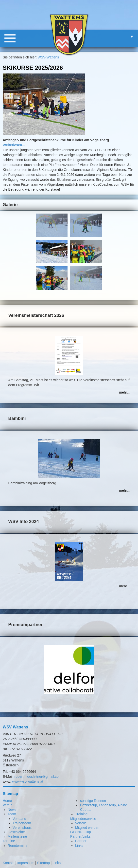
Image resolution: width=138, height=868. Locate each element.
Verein (8, 805)
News (12, 810)
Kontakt (9, 863)
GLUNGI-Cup (81, 832)
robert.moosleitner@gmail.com (38, 777)
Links (79, 846)
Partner (81, 841)
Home (7, 801)
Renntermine (17, 846)
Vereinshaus (22, 828)
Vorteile (81, 823)
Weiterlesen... (14, 145)
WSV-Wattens (48, 57)
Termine (9, 841)
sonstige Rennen (93, 801)
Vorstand (19, 819)
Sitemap (43, 863)
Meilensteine (17, 836)
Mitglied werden (87, 828)
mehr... (125, 392)
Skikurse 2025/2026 (33, 68)
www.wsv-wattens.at (28, 781)
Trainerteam (22, 823)
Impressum (26, 863)
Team (12, 814)
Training (81, 814)
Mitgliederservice (83, 819)
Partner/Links (80, 836)
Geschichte (16, 832)
